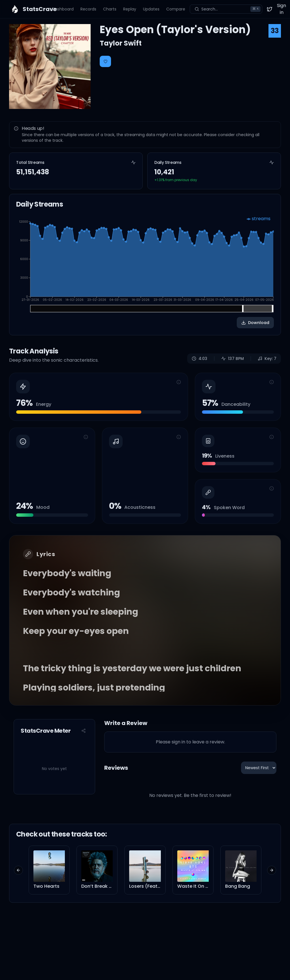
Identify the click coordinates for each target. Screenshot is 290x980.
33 (275, 31)
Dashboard (63, 9)
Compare (176, 9)
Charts (110, 9)
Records (88, 9)
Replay (130, 9)
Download (255, 323)
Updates (151, 9)
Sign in (282, 9)
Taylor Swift (121, 43)
